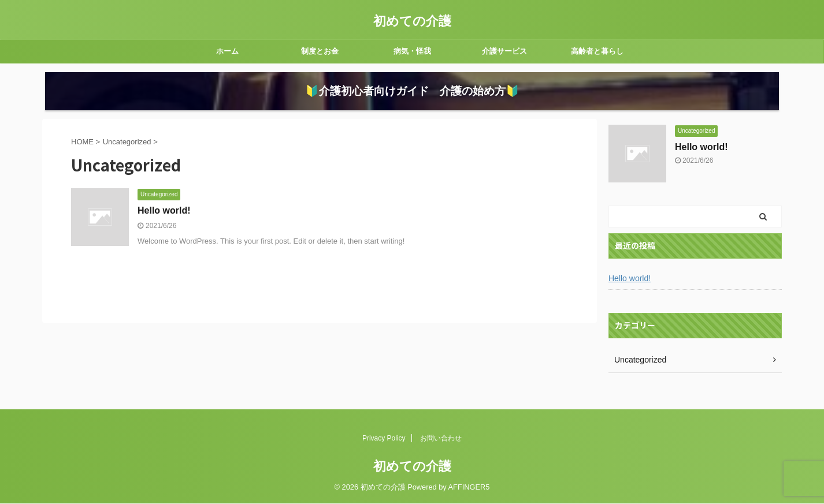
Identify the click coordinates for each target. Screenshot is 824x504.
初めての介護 (412, 21)
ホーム (227, 51)
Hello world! (164, 230)
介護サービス (504, 51)
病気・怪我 (412, 51)
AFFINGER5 (469, 488)
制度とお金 (320, 51)
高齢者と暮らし (597, 51)
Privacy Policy (384, 439)
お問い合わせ (441, 439)
